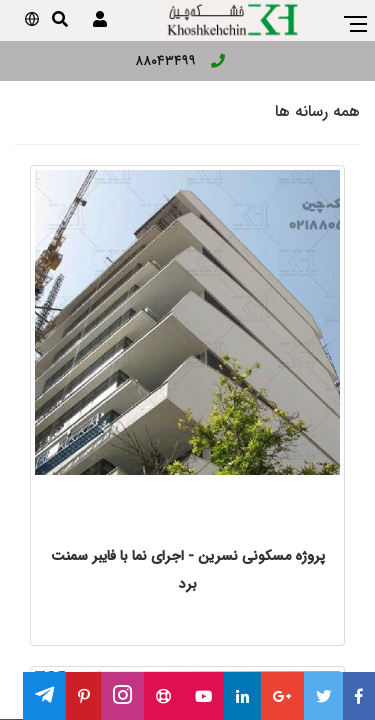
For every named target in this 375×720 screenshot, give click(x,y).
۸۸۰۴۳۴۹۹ (180, 61)
